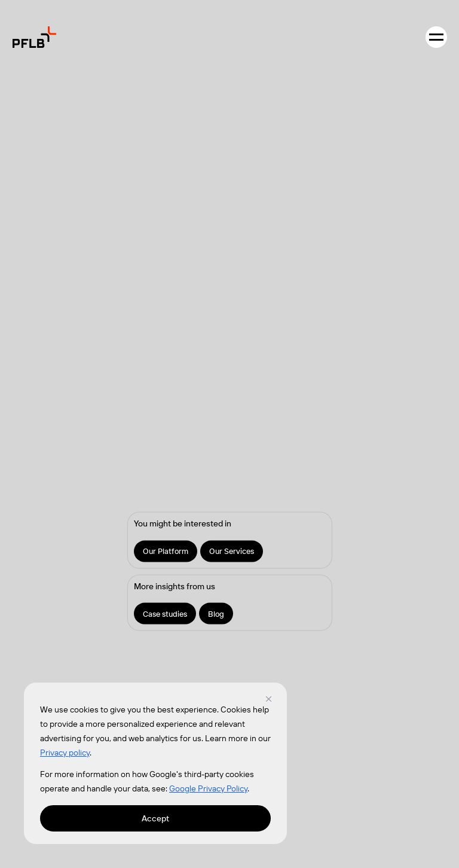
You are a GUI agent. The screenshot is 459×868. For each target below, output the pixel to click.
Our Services (232, 550)
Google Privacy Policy (208, 788)
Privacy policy (65, 753)
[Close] (268, 699)
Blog (216, 613)
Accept (155, 818)
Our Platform (166, 550)
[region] (155, 763)
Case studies (165, 613)
